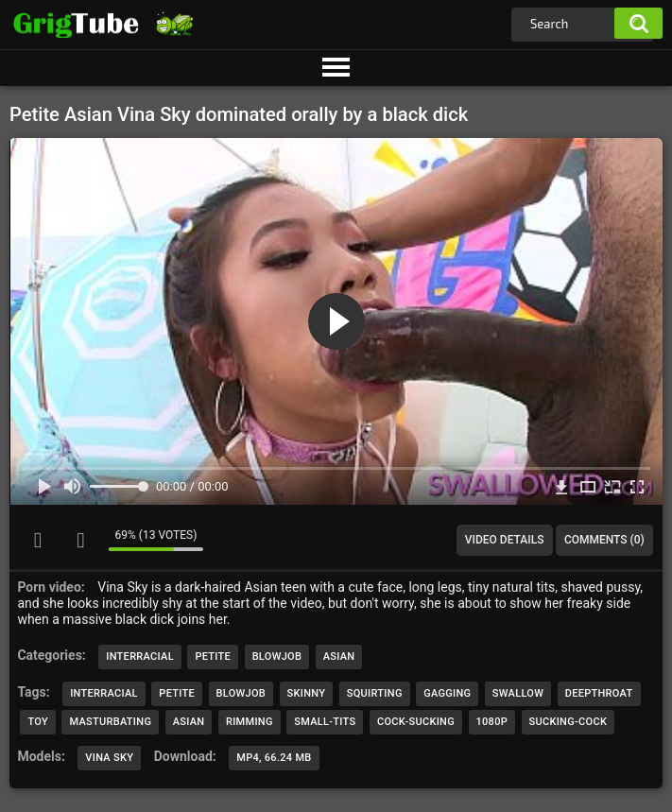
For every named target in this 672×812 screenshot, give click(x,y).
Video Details (505, 540)
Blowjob (277, 657)
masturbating (110, 722)
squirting (375, 693)
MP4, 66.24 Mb (274, 758)
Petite (213, 657)
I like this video (38, 540)
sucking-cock (569, 722)
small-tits (325, 722)
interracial (104, 693)
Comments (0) (604, 540)
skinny (307, 693)
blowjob (241, 693)
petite (177, 693)
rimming (250, 722)
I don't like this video (80, 540)
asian (189, 722)
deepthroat (599, 693)
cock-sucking (416, 722)
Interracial (140, 657)
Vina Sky (109, 758)
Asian (339, 657)
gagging (447, 693)
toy (38, 722)
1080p (492, 722)
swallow (518, 693)
